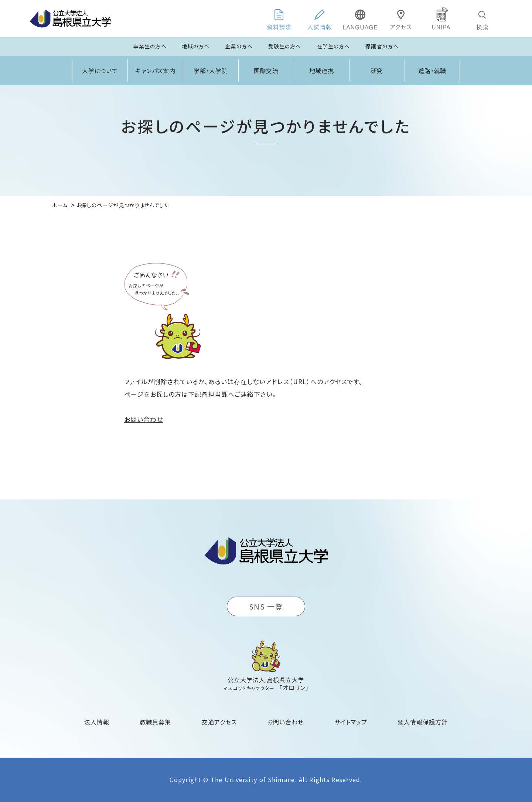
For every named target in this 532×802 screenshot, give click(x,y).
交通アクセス (219, 722)
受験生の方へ (285, 46)
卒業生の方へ (150, 46)
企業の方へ (239, 46)
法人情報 (97, 722)
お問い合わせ (144, 419)
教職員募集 (156, 722)
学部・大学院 (211, 71)
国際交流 (266, 71)
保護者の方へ (382, 46)
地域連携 (322, 71)
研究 (377, 71)
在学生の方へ (334, 46)
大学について (100, 71)
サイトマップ (351, 722)
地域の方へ (196, 46)
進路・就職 (432, 71)
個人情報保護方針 (423, 722)
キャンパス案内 (156, 71)
